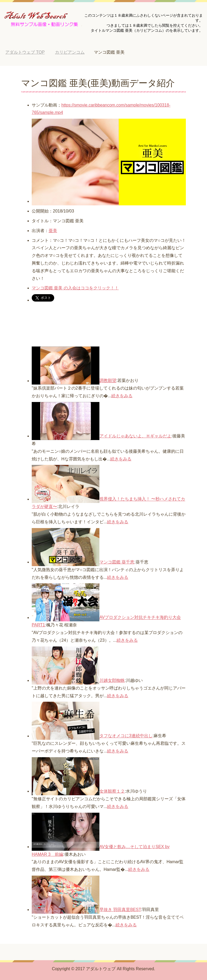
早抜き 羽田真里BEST (120, 910)
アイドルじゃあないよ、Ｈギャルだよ (135, 436)
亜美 (53, 231)
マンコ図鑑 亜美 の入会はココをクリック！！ (75, 288)
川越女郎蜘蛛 (112, 680)
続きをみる (122, 396)
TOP (25, 52)
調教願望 (108, 381)
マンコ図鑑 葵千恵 (117, 562)
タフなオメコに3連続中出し (126, 736)
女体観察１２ (112, 791)
